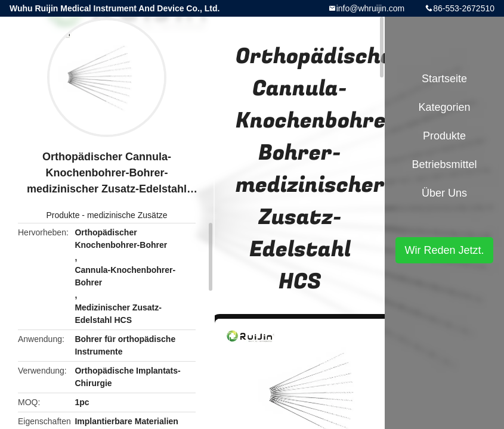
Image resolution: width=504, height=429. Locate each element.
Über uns (444, 193)
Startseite (444, 79)
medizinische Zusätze (127, 215)
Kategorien (444, 107)
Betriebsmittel (444, 164)
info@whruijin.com (371, 8)
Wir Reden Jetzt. (444, 250)
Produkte (63, 215)
